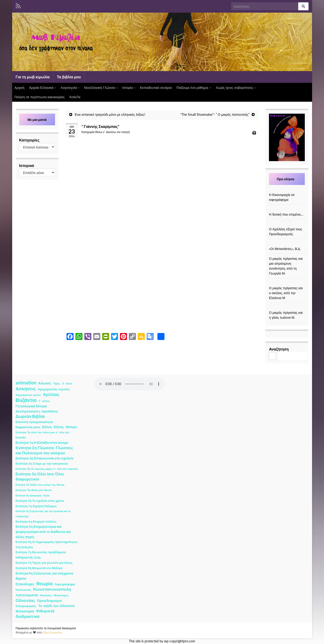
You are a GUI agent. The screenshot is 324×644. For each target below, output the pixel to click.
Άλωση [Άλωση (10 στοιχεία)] (45, 383)
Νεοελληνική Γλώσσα (101, 88)
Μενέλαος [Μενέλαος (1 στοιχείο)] (46, 595)
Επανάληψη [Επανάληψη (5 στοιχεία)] (25, 584)
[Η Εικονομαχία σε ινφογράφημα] (287, 190)
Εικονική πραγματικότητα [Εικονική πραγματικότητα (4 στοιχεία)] (34, 422)
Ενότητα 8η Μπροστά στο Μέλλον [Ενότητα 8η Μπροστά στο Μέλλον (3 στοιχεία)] (39, 568)
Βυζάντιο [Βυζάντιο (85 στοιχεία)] (26, 400)
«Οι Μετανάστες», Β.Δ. (285, 249)
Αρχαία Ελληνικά (43, 88)
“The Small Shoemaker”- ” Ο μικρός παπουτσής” (215, 114)
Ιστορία (129, 88)
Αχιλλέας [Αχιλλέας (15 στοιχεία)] (51, 394)
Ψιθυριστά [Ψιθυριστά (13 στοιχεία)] (45, 611)
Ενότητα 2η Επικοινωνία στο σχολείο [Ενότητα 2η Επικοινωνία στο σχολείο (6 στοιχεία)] (45, 458)
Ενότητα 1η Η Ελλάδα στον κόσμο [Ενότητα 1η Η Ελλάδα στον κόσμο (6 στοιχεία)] (42, 443)
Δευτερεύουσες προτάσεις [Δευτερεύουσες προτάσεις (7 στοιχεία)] (37, 411)
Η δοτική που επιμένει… (286, 214)
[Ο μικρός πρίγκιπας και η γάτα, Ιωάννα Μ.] (287, 308)
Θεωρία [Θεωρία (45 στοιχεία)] (44, 584)
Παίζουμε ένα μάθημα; (194, 88)
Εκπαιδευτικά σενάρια (156, 88)
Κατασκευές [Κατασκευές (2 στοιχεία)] (23, 590)
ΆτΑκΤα (75, 97)
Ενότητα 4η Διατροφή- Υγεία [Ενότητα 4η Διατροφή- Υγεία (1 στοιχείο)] (32, 495)
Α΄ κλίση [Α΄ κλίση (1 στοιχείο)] (67, 383)
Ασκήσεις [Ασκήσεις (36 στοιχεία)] (26, 389)
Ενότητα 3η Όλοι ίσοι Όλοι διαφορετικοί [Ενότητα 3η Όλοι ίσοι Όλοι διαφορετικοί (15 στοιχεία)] (40, 477)
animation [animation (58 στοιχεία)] (26, 383)
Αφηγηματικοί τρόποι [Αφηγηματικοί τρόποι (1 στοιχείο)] (28, 395)
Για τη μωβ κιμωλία (33, 77)
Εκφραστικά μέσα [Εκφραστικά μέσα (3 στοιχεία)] (28, 427)
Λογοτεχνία (70, 88)
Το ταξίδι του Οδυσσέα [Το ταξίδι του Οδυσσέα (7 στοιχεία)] (57, 606)
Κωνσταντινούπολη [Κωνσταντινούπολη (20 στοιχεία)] (52, 589)
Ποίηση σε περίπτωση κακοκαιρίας (40, 97)
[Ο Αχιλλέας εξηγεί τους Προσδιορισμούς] (287, 224)
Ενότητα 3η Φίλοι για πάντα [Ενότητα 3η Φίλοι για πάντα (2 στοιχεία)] (34, 490)
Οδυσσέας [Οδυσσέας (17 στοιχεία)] (25, 600)
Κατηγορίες (29, 140)
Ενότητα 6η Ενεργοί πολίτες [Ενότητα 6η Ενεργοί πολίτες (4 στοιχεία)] (36, 521)
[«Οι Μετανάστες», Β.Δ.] (287, 244)
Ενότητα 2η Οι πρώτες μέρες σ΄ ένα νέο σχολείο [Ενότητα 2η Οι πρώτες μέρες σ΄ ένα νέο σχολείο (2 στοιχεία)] (47, 469)
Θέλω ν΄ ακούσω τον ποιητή (112, 132)
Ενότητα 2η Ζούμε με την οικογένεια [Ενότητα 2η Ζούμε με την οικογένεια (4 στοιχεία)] (42, 463)
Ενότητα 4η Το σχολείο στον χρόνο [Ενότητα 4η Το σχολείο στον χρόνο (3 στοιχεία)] (40, 501)
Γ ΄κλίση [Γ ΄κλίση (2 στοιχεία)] (44, 401)
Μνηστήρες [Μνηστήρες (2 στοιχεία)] (61, 595)
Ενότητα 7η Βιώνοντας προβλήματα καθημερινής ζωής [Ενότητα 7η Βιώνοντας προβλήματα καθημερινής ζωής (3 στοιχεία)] (41, 555)
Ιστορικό (27, 165)
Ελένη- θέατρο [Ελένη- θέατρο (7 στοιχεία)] (65, 427)
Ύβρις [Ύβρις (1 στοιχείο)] (56, 383)
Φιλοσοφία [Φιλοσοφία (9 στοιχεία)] (25, 611)
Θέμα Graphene (52, 632)
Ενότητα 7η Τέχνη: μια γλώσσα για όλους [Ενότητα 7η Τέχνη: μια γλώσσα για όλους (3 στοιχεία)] (44, 563)
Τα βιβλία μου (69, 77)
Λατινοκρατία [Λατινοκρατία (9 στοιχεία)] (27, 595)
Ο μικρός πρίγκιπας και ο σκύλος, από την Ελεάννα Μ (286, 293)
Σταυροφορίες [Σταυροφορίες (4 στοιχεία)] (26, 606)
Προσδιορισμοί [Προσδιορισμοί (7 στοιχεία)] (50, 601)
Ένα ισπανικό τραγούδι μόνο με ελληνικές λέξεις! (110, 114)
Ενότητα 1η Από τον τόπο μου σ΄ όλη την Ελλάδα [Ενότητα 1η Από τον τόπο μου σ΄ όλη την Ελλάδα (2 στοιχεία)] (43, 435)
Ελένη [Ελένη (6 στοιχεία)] (47, 427)
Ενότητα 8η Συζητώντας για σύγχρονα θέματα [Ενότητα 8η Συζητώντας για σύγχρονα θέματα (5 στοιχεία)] (45, 576)
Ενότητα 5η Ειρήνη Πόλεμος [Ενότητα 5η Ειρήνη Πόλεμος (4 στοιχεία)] (36, 506)
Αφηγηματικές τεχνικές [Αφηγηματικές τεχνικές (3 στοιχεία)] (54, 389)
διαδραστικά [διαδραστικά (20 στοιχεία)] (28, 616)
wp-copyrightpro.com (180, 641)
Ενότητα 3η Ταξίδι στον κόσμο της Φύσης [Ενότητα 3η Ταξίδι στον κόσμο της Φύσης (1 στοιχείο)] (40, 485)
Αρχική (20, 88)
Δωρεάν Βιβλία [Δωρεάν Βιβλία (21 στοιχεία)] (30, 416)
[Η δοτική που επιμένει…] (287, 209)
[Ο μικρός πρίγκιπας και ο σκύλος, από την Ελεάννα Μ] (287, 283)
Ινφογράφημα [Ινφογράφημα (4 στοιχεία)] (65, 584)
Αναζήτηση (279, 349)
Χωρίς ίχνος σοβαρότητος (236, 88)
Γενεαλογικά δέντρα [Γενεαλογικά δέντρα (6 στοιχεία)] (31, 406)
